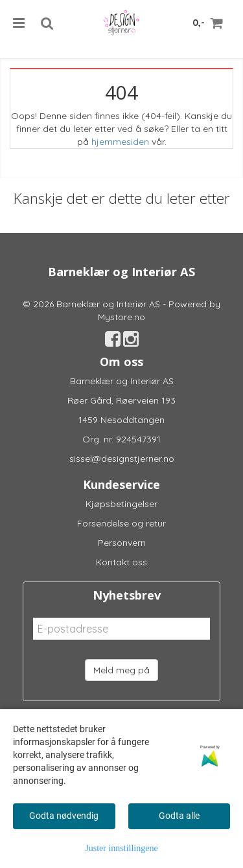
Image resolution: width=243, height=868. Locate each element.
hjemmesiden (120, 142)
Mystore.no (121, 317)
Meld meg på (121, 670)
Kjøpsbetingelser (121, 504)
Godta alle (179, 816)
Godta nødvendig (64, 816)
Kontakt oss (121, 562)
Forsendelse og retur (121, 523)
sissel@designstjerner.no (122, 459)
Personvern (122, 543)
